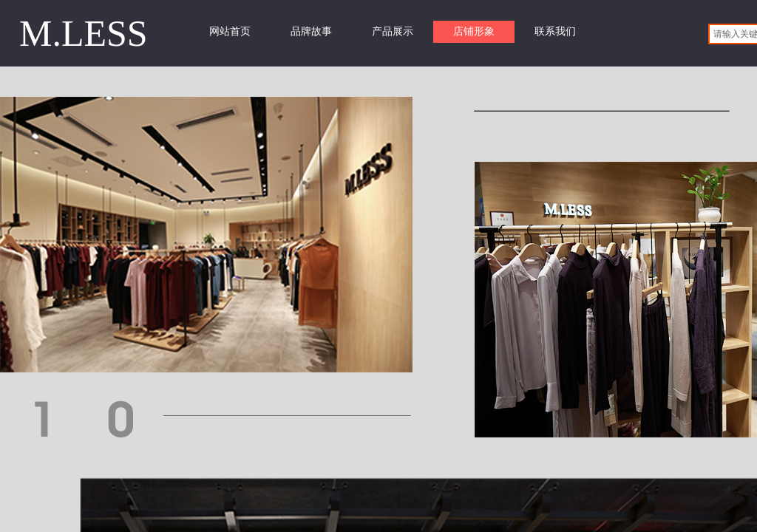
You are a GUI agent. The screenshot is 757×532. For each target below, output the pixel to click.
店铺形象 (474, 31)
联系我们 (555, 31)
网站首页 (230, 31)
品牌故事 (311, 31)
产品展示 (393, 31)
